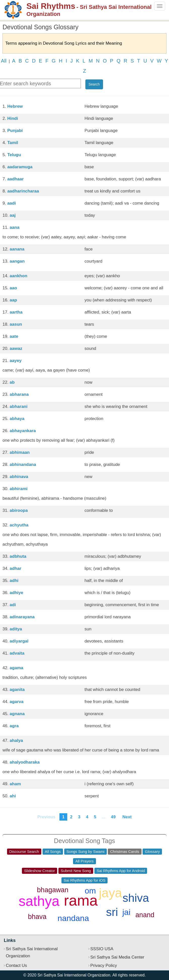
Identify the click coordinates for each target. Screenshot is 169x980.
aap (13, 300)
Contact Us (16, 965)
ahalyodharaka (25, 762)
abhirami (19, 489)
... (104, 817)
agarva (16, 702)
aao (13, 288)
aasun (16, 324)
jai (126, 912)
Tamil (13, 143)
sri (112, 912)
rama (81, 901)
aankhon (18, 276)
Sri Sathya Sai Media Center (117, 957)
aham (15, 784)
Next (127, 817)
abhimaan (20, 452)
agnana (17, 714)
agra (14, 726)
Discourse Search (24, 851)
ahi (13, 796)
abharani (19, 407)
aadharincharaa (23, 191)
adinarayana (22, 617)
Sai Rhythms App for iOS (85, 880)
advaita (17, 653)
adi (13, 605)
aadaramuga (20, 167)
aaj (13, 215)
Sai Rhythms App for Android (121, 871)
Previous (46, 817)
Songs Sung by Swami (86, 851)
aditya (16, 629)
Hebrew (15, 106)
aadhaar (15, 179)
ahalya (16, 740)
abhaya (17, 419)
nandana (73, 918)
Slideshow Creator (40, 871)
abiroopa (19, 510)
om (90, 891)
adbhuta (18, 556)
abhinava (19, 477)
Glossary (152, 851)
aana (14, 227)
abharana (19, 394)
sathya (39, 901)
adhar (15, 568)
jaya (110, 893)
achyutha (19, 525)
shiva (136, 898)
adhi (14, 581)
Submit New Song (76, 871)
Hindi (13, 118)
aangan (17, 261)
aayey (15, 361)
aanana (17, 249)
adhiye (16, 593)
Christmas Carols (125, 851)
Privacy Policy (104, 965)
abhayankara (23, 431)
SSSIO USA (102, 949)
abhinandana (23, 465)
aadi (12, 203)
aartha (16, 312)
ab (12, 382)
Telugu (14, 155)
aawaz (16, 348)
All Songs (53, 851)
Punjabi (15, 131)
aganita (17, 690)
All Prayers (84, 861)
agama (16, 668)
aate (14, 336)
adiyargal (19, 641)
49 (113, 817)
